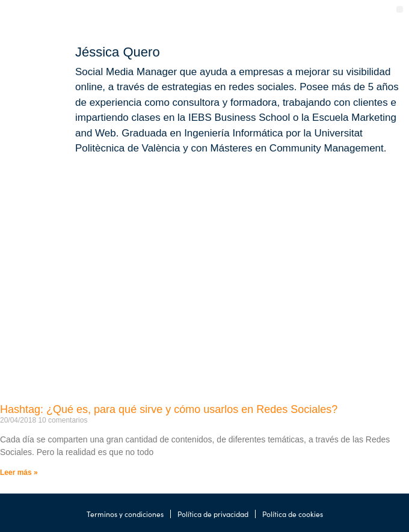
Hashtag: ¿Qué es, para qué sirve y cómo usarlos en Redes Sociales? (169, 409)
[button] (400, 9)
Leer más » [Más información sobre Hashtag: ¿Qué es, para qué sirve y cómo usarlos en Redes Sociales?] (19, 472)
